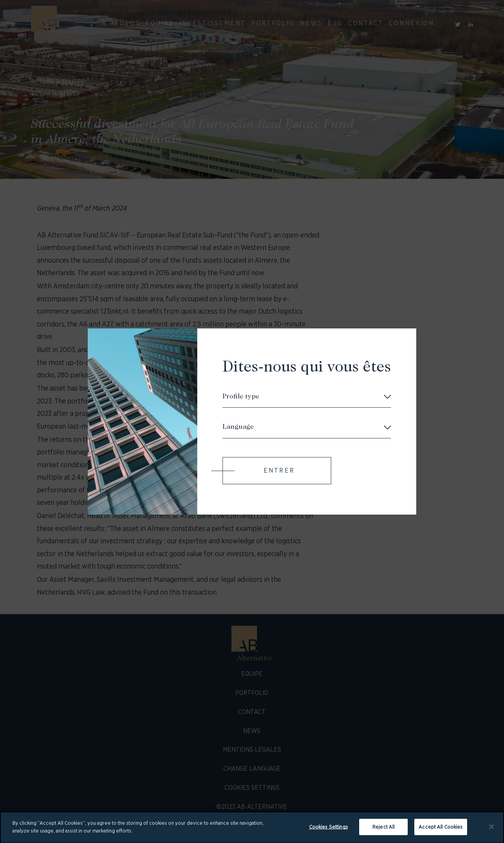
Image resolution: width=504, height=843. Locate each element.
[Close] (492, 830)
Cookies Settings (328, 830)
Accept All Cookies (441, 830)
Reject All (383, 830)
